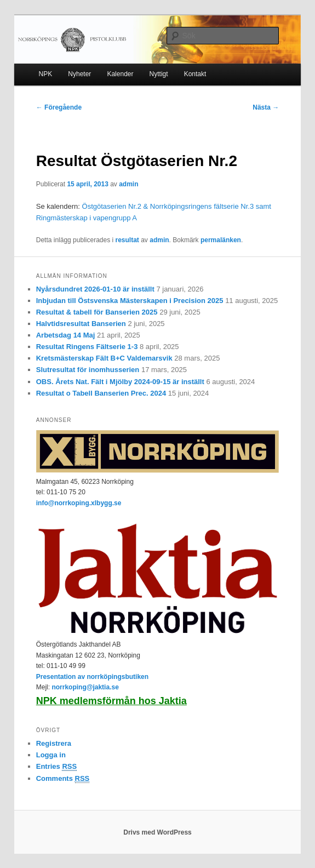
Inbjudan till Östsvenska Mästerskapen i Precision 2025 (130, 301)
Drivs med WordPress (157, 832)
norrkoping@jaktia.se (85, 687)
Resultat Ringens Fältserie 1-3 (87, 347)
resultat (127, 240)
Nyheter (79, 74)
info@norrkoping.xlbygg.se (79, 503)
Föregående (59, 107)
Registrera (54, 743)
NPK (46, 74)
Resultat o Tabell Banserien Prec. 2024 (101, 393)
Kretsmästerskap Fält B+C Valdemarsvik (104, 358)
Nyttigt (159, 74)
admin (128, 184)
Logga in (51, 755)
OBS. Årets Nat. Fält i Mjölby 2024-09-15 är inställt (120, 382)
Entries (56, 767)
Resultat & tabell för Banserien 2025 (97, 312)
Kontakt (195, 74)
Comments (63, 779)
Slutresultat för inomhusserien (88, 370)
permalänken (221, 240)
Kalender (120, 74)
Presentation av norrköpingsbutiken (92, 677)
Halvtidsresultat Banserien (81, 324)
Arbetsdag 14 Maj (66, 335)
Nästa (266, 107)
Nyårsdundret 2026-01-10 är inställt (95, 289)
